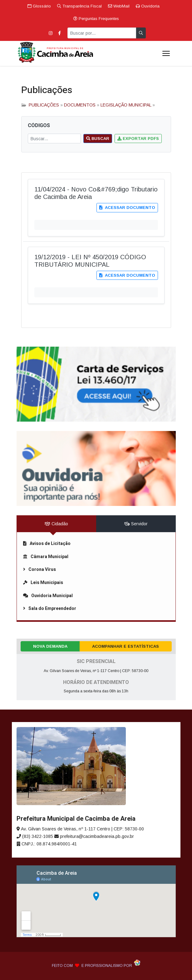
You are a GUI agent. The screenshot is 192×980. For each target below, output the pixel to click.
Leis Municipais (43, 583)
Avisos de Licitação (47, 544)
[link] (96, 384)
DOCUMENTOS (80, 105)
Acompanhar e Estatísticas (126, 646)
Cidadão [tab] (56, 524)
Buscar (98, 139)
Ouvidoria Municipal (48, 596)
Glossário (39, 6)
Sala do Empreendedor (50, 609)
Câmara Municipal (46, 557)
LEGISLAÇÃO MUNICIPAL (126, 105)
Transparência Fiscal (79, 6)
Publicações (47, 90)
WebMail (119, 6)
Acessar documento (127, 208)
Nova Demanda (50, 646)
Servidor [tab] (136, 524)
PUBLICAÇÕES (44, 105)
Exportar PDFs (138, 139)
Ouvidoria (148, 6)
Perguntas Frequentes (96, 19)
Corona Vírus (39, 569)
